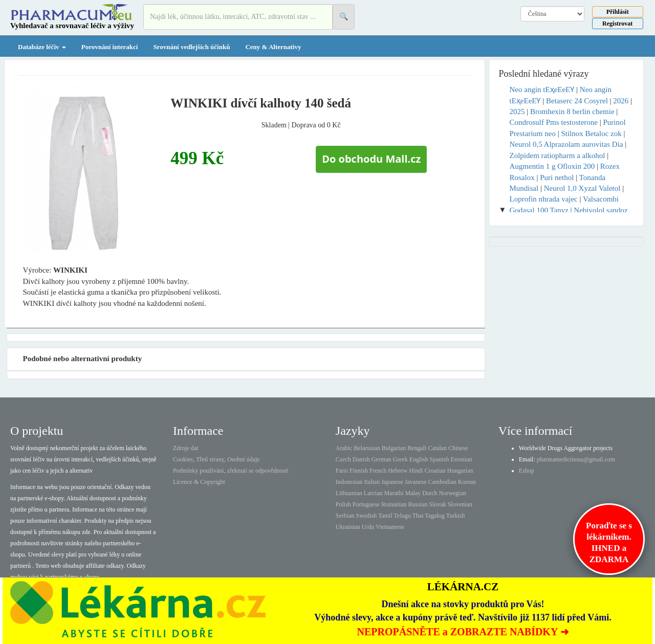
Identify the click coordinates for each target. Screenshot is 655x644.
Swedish (367, 516)
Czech (343, 459)
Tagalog (434, 516)
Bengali (417, 448)
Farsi (342, 471)
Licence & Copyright (199, 482)
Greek (400, 459)
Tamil (385, 516)
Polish (343, 504)
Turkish (456, 516)
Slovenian (460, 504)
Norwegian (452, 493)
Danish (361, 459)
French (378, 471)
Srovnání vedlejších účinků (191, 47)
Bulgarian (394, 448)
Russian (418, 504)
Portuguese (366, 504)
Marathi (394, 493)
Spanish (439, 459)
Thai (418, 516)
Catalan (437, 448)
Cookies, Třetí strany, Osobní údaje (216, 459)
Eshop (527, 471)
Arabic (344, 448)
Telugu (402, 516)
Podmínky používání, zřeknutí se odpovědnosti (231, 471)
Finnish (359, 471)
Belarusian (367, 448)
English (419, 459)
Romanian (394, 504)
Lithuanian (349, 493)
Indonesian (349, 482)
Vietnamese (390, 527)
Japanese (392, 482)
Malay (413, 493)
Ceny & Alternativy (273, 47)
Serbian (345, 516)
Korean (467, 482)
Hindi (416, 471)
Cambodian (442, 482)
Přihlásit (618, 12)
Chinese (458, 448)
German (381, 459)
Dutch (430, 493)
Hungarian (460, 471)
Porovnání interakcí (110, 47)
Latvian (373, 493)
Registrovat (617, 24)
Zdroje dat (186, 448)
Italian (372, 482)
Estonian (462, 459)
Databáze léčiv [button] (42, 47)
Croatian (435, 471)
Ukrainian (348, 527)
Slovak (438, 504)
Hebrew (398, 471)
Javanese (416, 482)
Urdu (368, 527)
